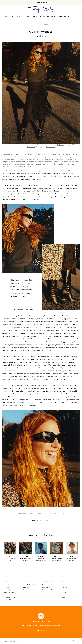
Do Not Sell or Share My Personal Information (47, 640)
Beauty (19, 17)
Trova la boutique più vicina (30, 585)
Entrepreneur (46, 514)
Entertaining (44, 17)
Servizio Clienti (8, 585)
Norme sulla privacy (21, 640)
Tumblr (63, 595)
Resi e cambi (7, 590)
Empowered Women (37, 514)
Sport (60, 17)
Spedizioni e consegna (10, 595)
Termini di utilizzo (32, 640)
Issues (6, 17)
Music (53, 17)
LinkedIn (64, 600)
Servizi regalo (27, 587)
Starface (6, 385)
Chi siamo (45, 585)
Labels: (20, 514)
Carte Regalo (26, 590)
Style (13, 17)
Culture (27, 17)
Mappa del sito (75, 640)
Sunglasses (31, 147)
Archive (67, 17)
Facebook (64, 587)
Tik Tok (64, 590)
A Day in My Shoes (27, 514)
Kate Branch (29, 162)
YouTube (64, 597)
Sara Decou (7, 171)
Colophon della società (63, 640)
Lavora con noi (46, 587)
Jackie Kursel (50, 147)
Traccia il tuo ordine (9, 592)
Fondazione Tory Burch (48, 590)
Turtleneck (60, 145)
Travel (35, 17)
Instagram (64, 585)
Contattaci (6, 587)
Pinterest (64, 592)
